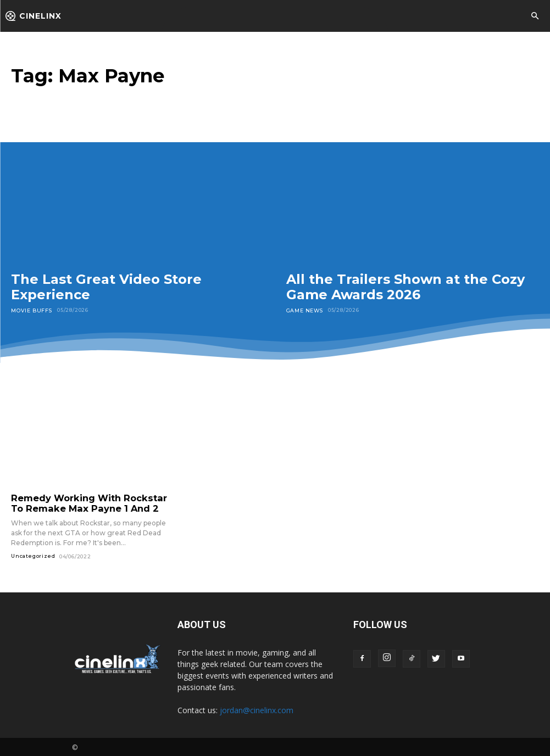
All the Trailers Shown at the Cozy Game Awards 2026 (405, 287)
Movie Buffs (31, 310)
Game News (305, 310)
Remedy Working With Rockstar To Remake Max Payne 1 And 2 (89, 502)
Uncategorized (33, 554)
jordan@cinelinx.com (257, 709)
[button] (535, 16)
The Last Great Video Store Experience (106, 287)
